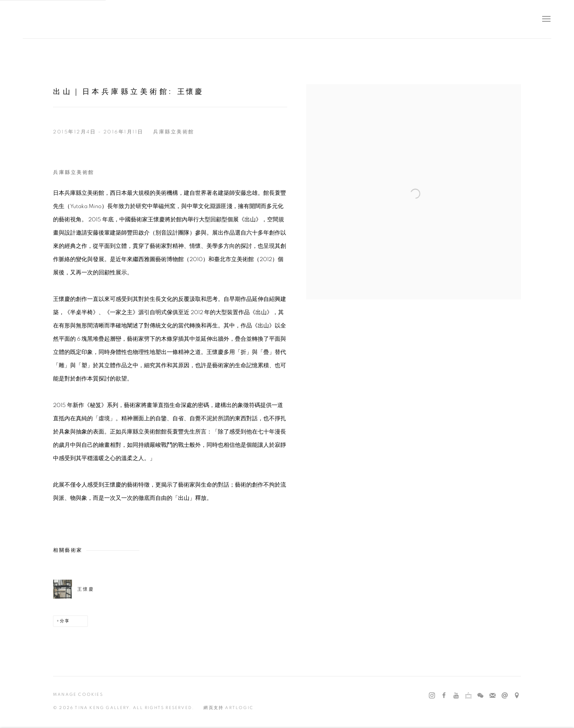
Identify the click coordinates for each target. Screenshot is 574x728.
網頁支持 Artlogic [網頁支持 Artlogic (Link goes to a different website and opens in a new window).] (228, 708)
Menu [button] (546, 19)
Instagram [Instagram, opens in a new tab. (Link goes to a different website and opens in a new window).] (432, 696)
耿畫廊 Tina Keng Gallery (34, 19)
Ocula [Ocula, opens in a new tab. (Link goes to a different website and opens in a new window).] (468, 696)
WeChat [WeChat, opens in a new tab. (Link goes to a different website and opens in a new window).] (480, 696)
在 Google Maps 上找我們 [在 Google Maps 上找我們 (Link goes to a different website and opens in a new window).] (517, 696)
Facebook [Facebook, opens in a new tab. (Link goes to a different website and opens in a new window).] (444, 696)
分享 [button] (65, 621)
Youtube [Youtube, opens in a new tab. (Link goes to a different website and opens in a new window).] (456, 696)
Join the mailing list (493, 696)
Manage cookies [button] (78, 694)
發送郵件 (505, 696)
